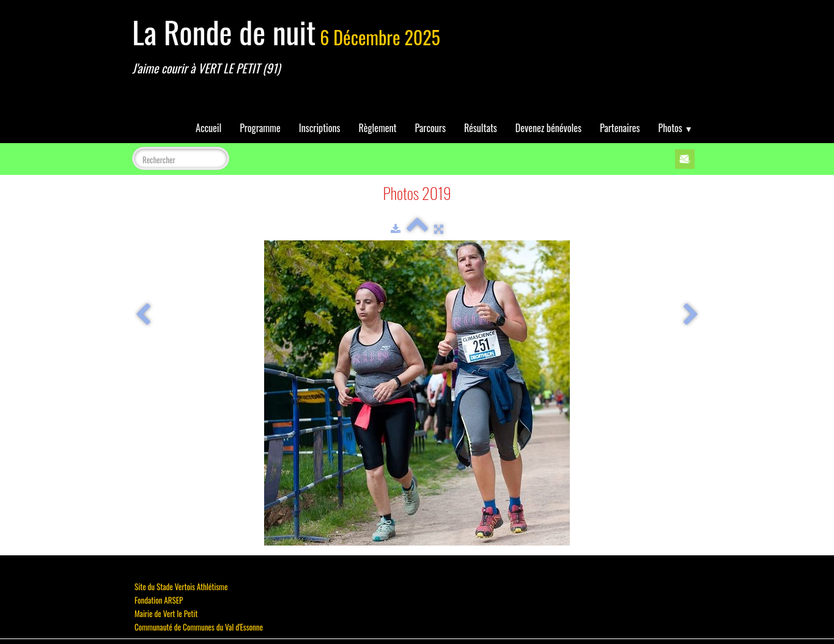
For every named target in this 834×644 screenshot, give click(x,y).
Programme (260, 128)
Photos (676, 128)
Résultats (481, 128)
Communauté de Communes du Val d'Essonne (199, 627)
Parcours (430, 128)
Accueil (208, 128)
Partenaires (620, 128)
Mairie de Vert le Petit (166, 613)
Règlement (378, 128)
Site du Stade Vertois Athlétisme (181, 587)
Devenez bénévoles (548, 128)
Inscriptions (320, 128)
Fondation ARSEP (159, 600)
